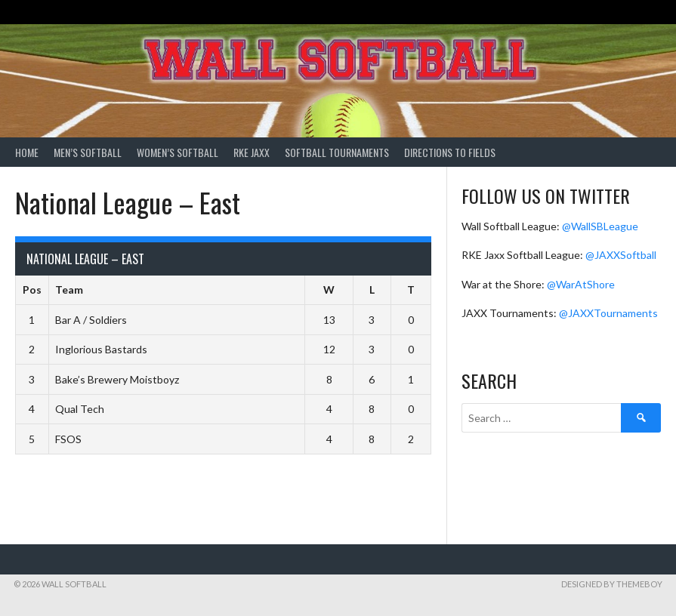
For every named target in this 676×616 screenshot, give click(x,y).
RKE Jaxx (252, 152)
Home (27, 152)
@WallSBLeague (600, 226)
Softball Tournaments (337, 152)
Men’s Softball (88, 152)
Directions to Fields (450, 152)
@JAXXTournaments (608, 313)
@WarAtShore (581, 284)
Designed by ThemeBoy (612, 584)
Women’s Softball (177, 152)
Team (69, 290)
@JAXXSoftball (621, 255)
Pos (32, 290)
